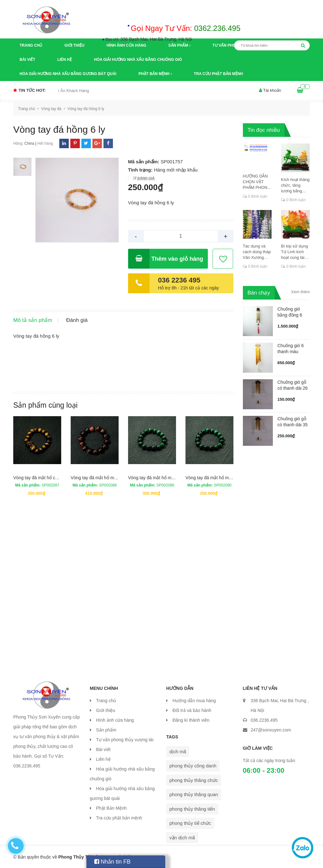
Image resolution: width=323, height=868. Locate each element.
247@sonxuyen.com (271, 730)
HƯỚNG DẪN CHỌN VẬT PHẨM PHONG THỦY (257, 182)
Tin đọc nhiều (264, 130)
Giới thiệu (74, 45)
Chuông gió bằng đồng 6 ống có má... (290, 315)
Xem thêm (300, 292)
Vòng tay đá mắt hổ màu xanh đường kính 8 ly (231, 478)
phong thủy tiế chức (190, 823)
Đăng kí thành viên (191, 720)
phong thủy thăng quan (194, 794)
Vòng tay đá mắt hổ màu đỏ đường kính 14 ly (115, 478)
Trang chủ (31, 45)
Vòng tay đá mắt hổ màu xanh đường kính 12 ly (175, 478)
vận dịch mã (182, 838)
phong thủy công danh (193, 766)
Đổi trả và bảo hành (192, 710)
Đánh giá (146, 178)
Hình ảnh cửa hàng (126, 45)
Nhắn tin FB (112, 862)
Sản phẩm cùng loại (45, 405)
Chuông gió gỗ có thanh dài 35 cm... (293, 425)
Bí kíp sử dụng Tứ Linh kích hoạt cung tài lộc (295, 252)
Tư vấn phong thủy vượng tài (125, 740)
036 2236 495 (179, 280)
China (29, 143)
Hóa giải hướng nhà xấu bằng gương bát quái (68, 74)
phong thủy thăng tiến (192, 809)
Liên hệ (65, 60)
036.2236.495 (264, 720)
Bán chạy (259, 293)
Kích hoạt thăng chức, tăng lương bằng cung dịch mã (295, 186)
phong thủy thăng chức (194, 780)
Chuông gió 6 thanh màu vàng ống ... (291, 352)
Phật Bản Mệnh (155, 74)
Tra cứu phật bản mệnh (219, 74)
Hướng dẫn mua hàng (194, 701)
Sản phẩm (179, 45)
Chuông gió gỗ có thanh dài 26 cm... (293, 388)
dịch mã (178, 751)
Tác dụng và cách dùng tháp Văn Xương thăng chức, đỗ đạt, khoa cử (257, 252)
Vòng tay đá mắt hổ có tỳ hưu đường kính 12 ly (59, 478)
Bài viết (27, 60)
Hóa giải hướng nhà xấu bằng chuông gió (138, 60)
